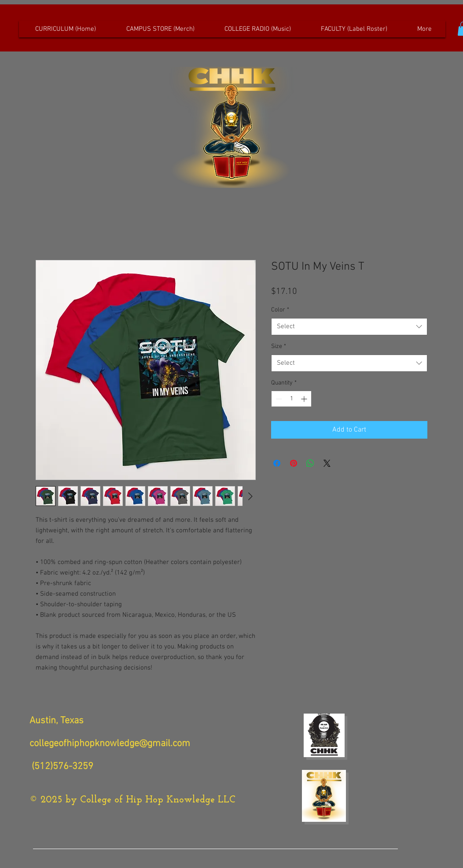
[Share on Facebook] (277, 463)
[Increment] (305, 399)
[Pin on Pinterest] (294, 463)
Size (279, 346)
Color (280, 310)
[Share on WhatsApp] (310, 463)
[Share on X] (327, 463)
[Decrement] (278, 399)
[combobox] (349, 327)
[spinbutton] (291, 399)
